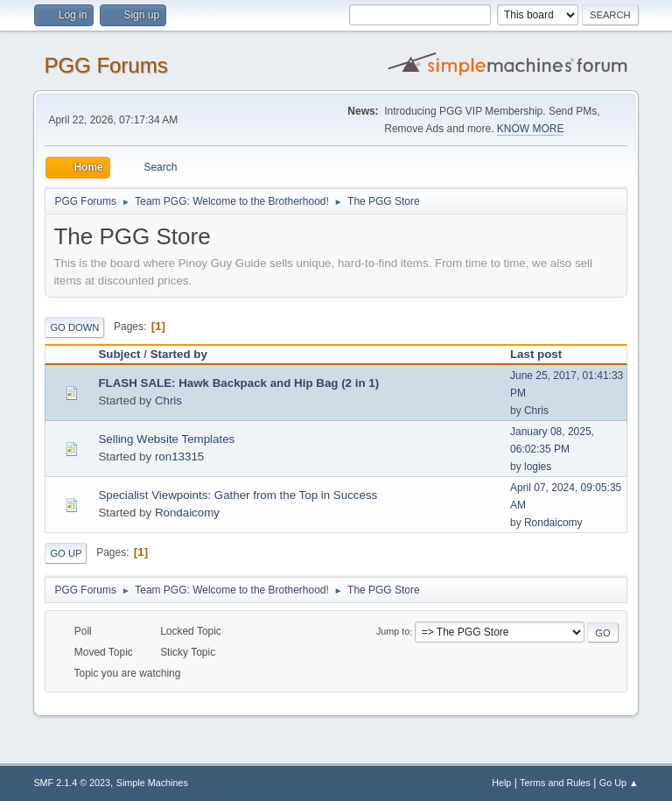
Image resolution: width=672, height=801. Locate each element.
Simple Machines (152, 783)
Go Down (74, 327)
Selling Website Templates (166, 439)
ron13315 (179, 457)
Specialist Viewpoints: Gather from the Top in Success (238, 495)
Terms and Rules (555, 783)
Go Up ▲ (619, 783)
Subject (119, 354)
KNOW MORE (531, 129)
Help (501, 783)
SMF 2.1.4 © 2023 (72, 783)
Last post (544, 354)
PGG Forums (105, 65)
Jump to (393, 632)
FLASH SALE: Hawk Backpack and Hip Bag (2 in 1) (238, 383)
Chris (168, 400)
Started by (179, 354)
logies (538, 467)
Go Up (66, 553)
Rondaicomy (187, 513)
